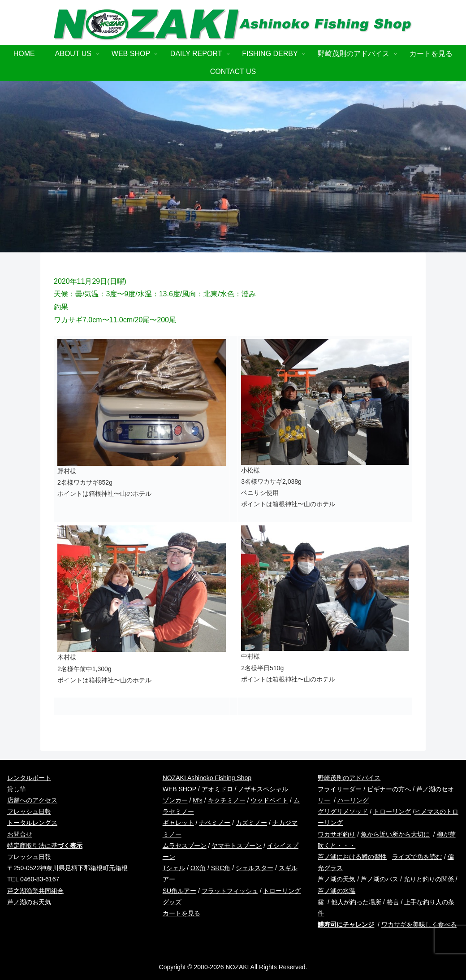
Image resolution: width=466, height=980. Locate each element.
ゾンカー (175, 800)
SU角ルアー (179, 891)
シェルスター (255, 868)
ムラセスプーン (185, 846)
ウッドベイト (269, 800)
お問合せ (20, 834)
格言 (393, 902)
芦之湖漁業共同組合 (35, 891)
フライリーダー (340, 789)
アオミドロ (217, 789)
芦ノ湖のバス (380, 879)
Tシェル (174, 868)
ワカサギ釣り (337, 834)
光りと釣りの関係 (429, 879)
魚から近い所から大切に (395, 834)
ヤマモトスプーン (237, 846)
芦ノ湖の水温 (337, 891)
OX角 (198, 868)
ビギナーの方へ (389, 789)
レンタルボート (29, 778)
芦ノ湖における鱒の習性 (352, 857)
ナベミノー (215, 823)
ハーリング (353, 800)
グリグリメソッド (343, 811)
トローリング (392, 811)
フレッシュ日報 (29, 811)
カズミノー (251, 823)
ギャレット (178, 823)
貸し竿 (17, 789)
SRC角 (221, 868)
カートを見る (181, 913)
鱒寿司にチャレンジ (346, 924)
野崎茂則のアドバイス (349, 778)
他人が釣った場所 (356, 902)
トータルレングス (32, 823)
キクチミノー (227, 800)
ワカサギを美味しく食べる (419, 924)
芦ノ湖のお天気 (29, 902)
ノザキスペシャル (263, 789)
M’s (198, 800)
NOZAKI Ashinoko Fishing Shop (207, 778)
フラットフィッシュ (230, 891)
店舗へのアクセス (32, 800)
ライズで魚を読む (417, 857)
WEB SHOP (179, 789)
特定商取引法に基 (45, 846)
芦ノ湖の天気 (337, 879)
